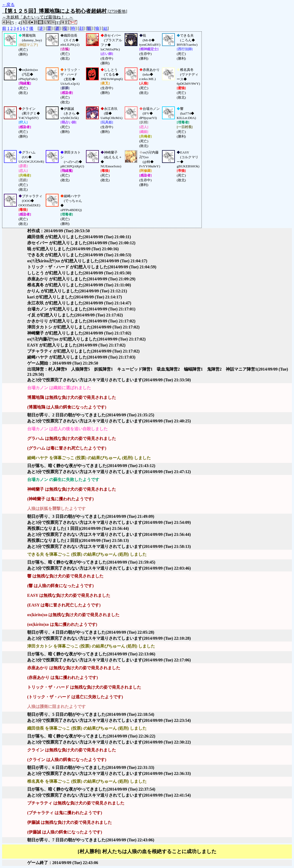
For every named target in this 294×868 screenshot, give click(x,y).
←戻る (8, 5)
